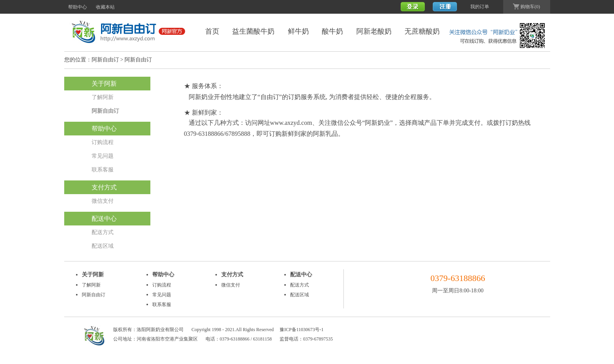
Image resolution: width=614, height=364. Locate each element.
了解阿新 (103, 97)
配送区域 (103, 246)
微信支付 (103, 201)
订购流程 (103, 142)
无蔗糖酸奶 (422, 31)
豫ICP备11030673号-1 (302, 330)
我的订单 (480, 7)
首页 (212, 31)
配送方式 (103, 232)
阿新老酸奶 (374, 31)
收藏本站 (105, 7)
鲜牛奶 (298, 31)
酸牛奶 (332, 31)
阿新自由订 (105, 60)
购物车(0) (526, 7)
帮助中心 (78, 7)
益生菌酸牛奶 (253, 31)
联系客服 (103, 170)
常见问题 (103, 156)
